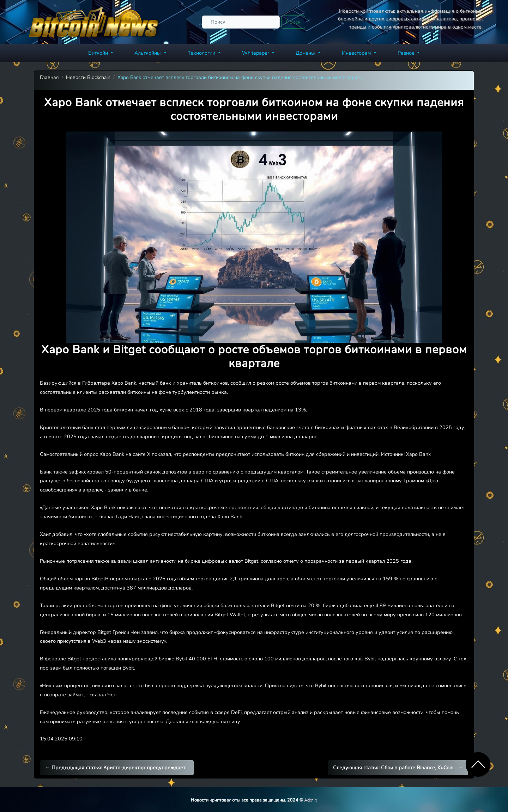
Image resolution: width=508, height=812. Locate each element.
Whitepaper (256, 53)
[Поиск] (241, 22)
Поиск (293, 22)
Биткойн (99, 53)
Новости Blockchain (88, 77)
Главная (49, 77)
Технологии (202, 53)
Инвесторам (357, 53)
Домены (306, 53)
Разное (407, 53)
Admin (311, 799)
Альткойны (148, 53)
